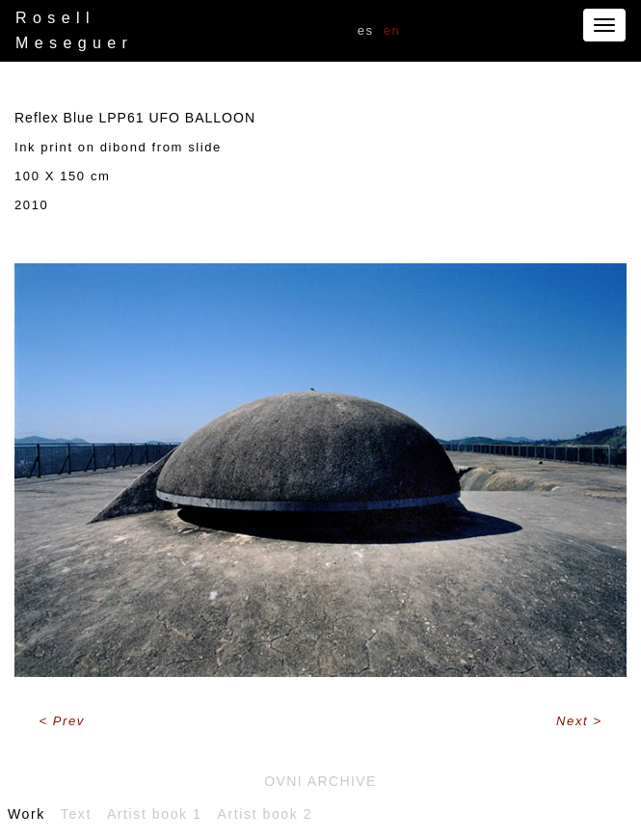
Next (574, 721)
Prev (69, 721)
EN (392, 30)
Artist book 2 (266, 814)
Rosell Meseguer (74, 30)
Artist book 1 (155, 814)
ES (366, 30)
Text (76, 814)
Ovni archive (320, 781)
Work (27, 814)
